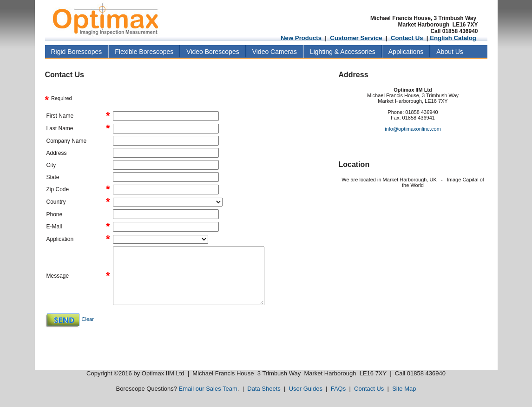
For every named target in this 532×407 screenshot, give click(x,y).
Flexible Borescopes (144, 52)
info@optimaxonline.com (413, 129)
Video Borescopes (213, 52)
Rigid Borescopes (77, 52)
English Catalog (453, 38)
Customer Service (356, 38)
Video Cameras (275, 52)
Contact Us (407, 38)
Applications (406, 52)
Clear (88, 319)
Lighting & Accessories (343, 52)
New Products (301, 38)
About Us (450, 52)
